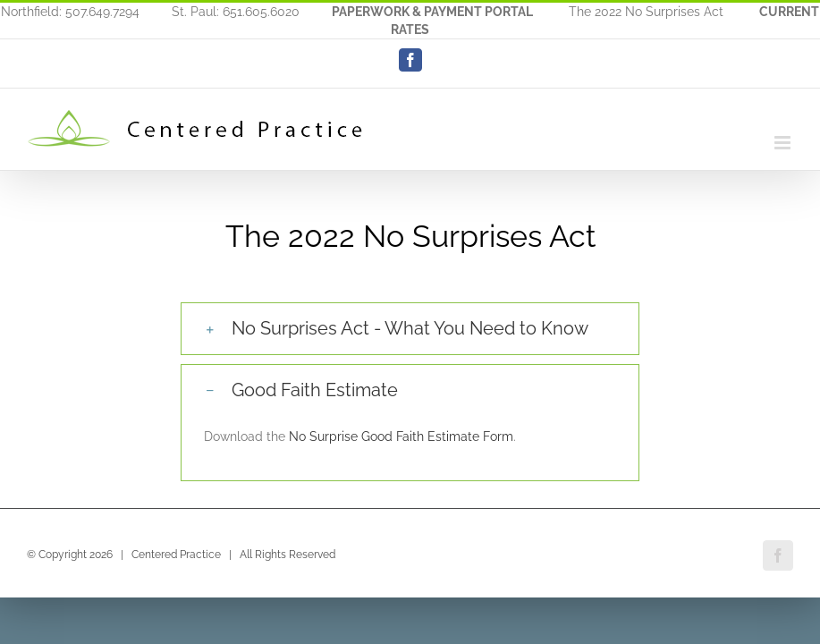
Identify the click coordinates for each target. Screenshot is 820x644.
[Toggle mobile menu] (784, 143)
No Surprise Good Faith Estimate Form (401, 436)
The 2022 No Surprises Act (646, 12)
